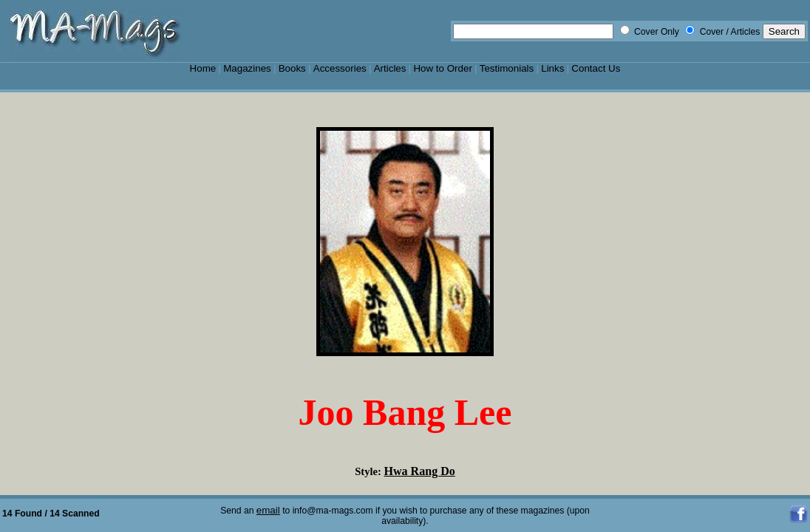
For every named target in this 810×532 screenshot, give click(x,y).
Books (292, 68)
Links (552, 68)
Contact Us (596, 68)
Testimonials (507, 68)
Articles (390, 68)
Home (203, 68)
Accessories (340, 68)
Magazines (247, 68)
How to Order (442, 68)
